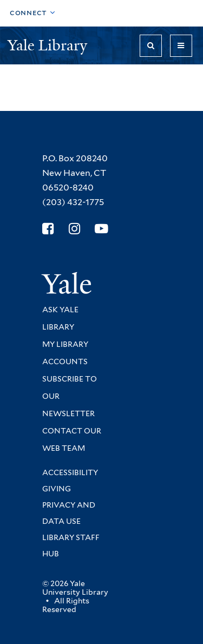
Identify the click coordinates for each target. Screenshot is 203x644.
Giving (57, 489)
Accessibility (70, 472)
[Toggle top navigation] (32, 13)
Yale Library (49, 45)
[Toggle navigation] (181, 46)
